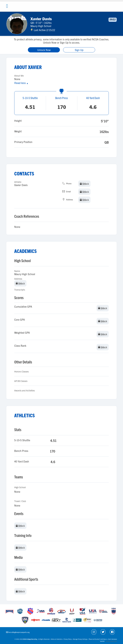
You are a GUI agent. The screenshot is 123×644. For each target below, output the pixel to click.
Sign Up (79, 50)
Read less (21, 83)
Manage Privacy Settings (80, 639)
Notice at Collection (56, 639)
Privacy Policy (68, 639)
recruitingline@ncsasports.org (19, 632)
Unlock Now (44, 50)
